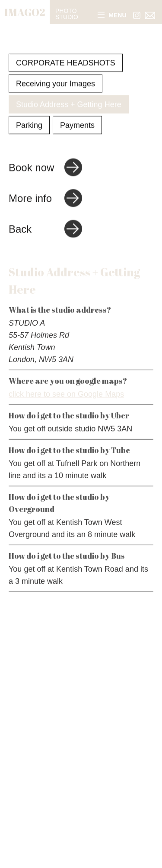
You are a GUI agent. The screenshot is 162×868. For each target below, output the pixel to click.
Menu (112, 15)
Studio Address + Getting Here (69, 105)
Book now (31, 168)
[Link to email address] (150, 15)
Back (20, 229)
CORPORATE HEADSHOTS (66, 63)
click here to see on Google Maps (66, 396)
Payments (77, 126)
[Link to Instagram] (137, 15)
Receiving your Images (56, 84)
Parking (29, 126)
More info (30, 199)
